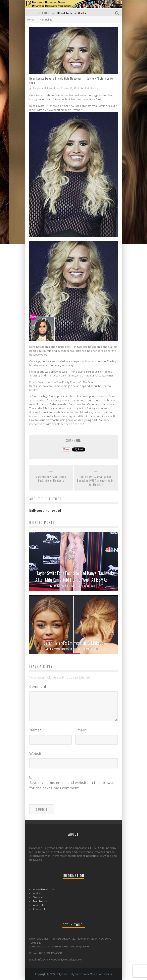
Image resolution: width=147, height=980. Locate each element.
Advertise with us (44, 889)
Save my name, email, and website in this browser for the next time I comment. (73, 785)
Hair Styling (92, 88)
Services (38, 897)
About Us (39, 905)
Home (31, 20)
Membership (41, 901)
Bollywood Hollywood (44, 88)
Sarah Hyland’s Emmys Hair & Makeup (73, 643)
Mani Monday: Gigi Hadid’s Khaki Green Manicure (51, 479)
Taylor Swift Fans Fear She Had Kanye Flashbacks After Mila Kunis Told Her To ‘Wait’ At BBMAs (75, 576)
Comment (38, 686)
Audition (38, 893)
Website (36, 754)
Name (35, 730)
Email (81, 730)
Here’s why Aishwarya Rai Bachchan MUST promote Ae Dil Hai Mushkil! (96, 481)
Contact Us (40, 909)
